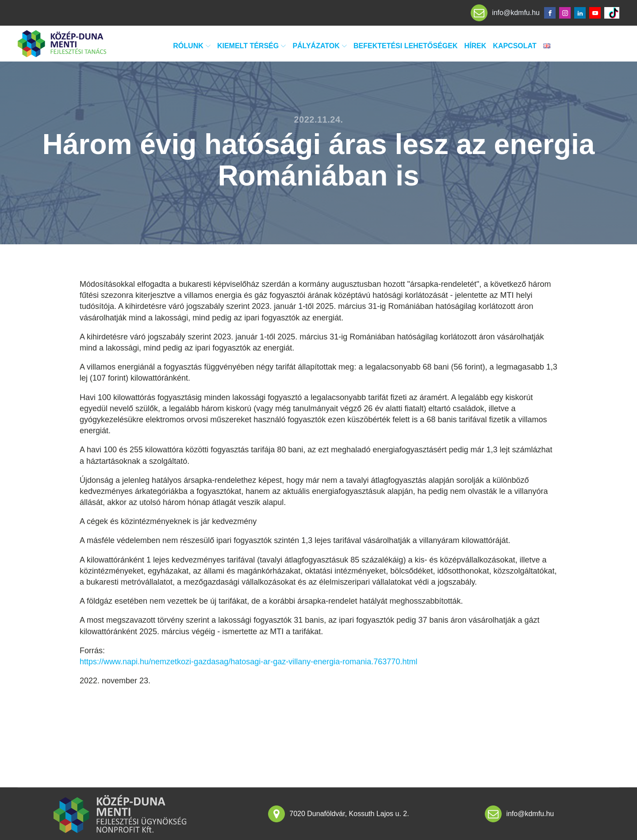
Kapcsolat (514, 46)
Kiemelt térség (251, 46)
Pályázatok (320, 46)
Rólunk (192, 46)
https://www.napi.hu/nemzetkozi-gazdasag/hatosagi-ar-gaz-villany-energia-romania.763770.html (248, 662)
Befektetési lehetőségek (406, 46)
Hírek (476, 46)
